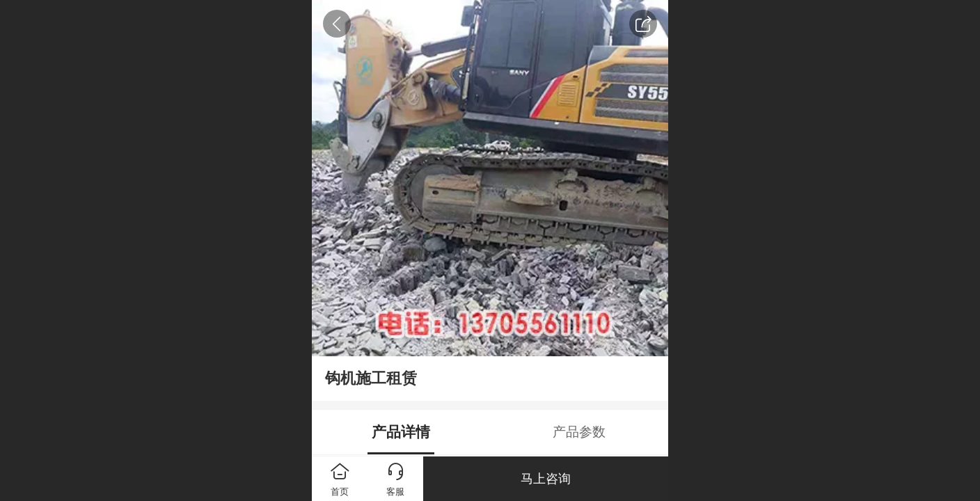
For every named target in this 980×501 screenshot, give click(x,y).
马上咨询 (546, 479)
